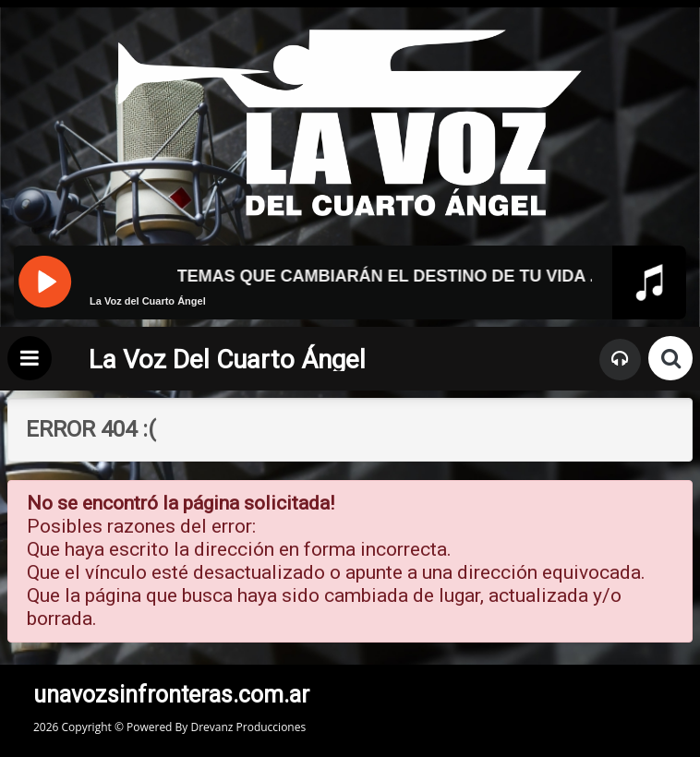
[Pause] (44, 280)
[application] (350, 316)
